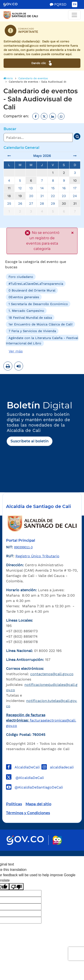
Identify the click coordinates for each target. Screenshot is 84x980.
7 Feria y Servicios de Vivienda (32, 331)
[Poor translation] (16, 887)
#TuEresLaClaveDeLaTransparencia (36, 283)
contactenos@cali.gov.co (52, 674)
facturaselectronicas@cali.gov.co (41, 720)
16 (64, 188)
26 (20, 204)
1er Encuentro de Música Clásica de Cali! (41, 324)
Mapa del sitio (38, 804)
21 (42, 196)
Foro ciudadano (21, 277)
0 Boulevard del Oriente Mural (32, 290)
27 (31, 204)
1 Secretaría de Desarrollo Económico (38, 304)
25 (9, 204)
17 (75, 188)
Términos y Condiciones (28, 813)
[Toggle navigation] (74, 15)
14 (42, 188)
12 (20, 188)
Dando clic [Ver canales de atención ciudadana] (42, 63)
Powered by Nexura (68, 854)
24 (75, 196)
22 (53, 196)
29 (53, 204)
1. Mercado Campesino (26, 311)
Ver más (16, 351)
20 (31, 196)
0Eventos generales (24, 297)
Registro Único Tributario (37, 556)
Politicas (14, 804)
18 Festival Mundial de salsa (30, 317)
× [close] (72, 233)
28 (42, 204)
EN (75, 4)
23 (64, 196)
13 (31, 188)
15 (53, 188)
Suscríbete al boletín (30, 441)
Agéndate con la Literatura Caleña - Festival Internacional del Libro (42, 340)
